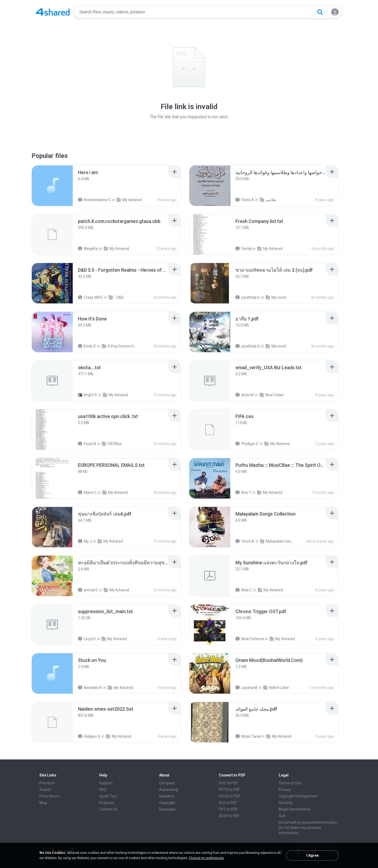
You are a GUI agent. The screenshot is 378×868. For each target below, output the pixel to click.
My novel (276, 297)
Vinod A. (245, 541)
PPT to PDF (228, 809)
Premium (47, 783)
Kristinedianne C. (95, 200)
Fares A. (245, 200)
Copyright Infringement (298, 796)
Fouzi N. (87, 444)
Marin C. (88, 492)
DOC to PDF (228, 783)
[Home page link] (53, 12)
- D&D (116, 297)
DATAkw (112, 444)
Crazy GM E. (91, 297)
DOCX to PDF (230, 796)
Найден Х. (89, 736)
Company (167, 783)
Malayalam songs (277, 541)
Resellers (167, 796)
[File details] (52, 186)
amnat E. (88, 590)
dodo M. (245, 395)
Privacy (285, 790)
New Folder (272, 395)
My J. (85, 541)
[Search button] (320, 12)
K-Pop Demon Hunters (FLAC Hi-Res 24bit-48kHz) (119, 346)
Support (106, 783)
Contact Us (108, 809)
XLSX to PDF (229, 816)
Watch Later (276, 688)
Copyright (167, 803)
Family (244, 249)
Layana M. (247, 688)
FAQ (103, 790)
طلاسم (268, 200)
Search (45, 790)
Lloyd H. (87, 639)
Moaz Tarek (248, 736)
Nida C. (244, 590)
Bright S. (88, 395)
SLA (282, 816)
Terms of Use (290, 783)
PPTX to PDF (229, 790)
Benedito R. (90, 688)
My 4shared (129, 200)
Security (286, 803)
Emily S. (87, 346)
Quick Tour (108, 796)
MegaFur (88, 249)
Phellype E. (247, 444)
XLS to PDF (228, 803)
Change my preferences (206, 858)
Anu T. (244, 492)
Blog (43, 803)
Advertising (169, 790)
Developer (167, 809)
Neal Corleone (250, 639)
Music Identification (295, 809)
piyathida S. (248, 297)
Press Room (49, 796)
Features (107, 803)
